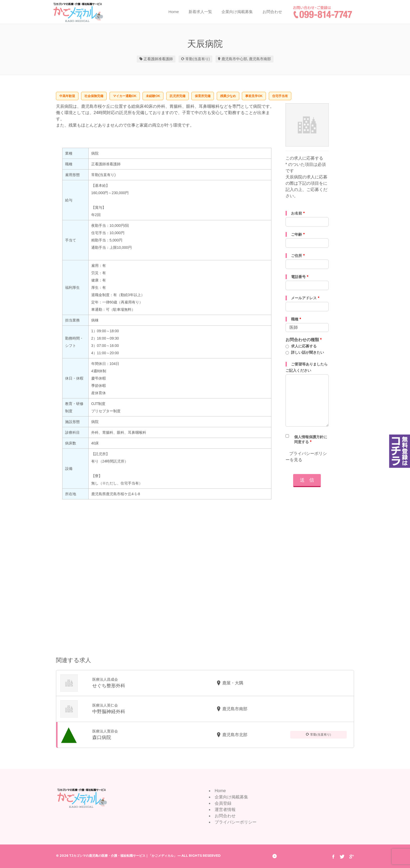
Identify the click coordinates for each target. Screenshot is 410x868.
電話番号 (300, 277)
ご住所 (298, 256)
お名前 (298, 213)
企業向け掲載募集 (237, 12)
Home (174, 12)
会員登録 (223, 803)
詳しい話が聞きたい (307, 352)
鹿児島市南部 (260, 59)
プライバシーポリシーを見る (306, 457)
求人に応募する (304, 346)
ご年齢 (298, 234)
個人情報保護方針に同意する (311, 439)
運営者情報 (225, 810)
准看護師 (166, 59)
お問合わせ (272, 12)
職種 (296, 319)
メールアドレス (305, 298)
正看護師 (151, 59)
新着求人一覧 (200, 12)
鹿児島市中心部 (234, 59)
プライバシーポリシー (236, 822)
